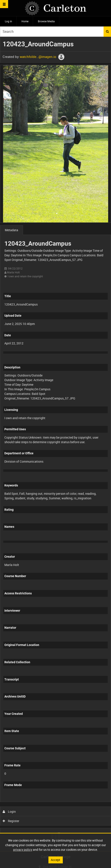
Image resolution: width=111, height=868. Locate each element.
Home (25, 21)
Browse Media (46, 21)
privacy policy (23, 850)
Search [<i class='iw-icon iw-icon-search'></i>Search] (107, 31)
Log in (8, 21)
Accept (55, 860)
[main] (55, 444)
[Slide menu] (4, 4)
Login (9, 812)
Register (11, 821)
